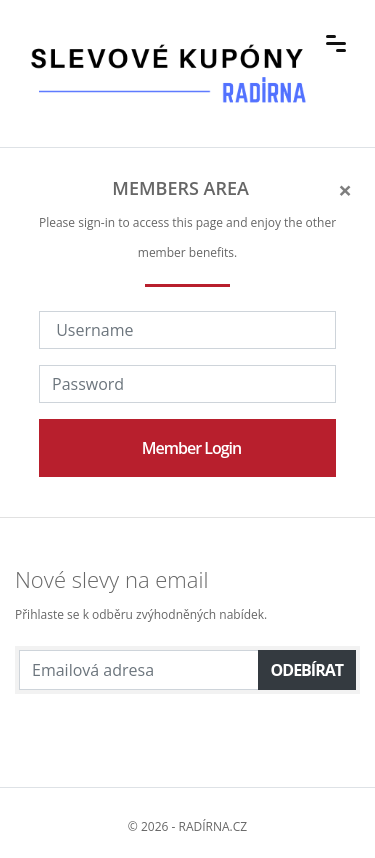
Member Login (191, 448)
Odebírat (307, 670)
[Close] (345, 190)
